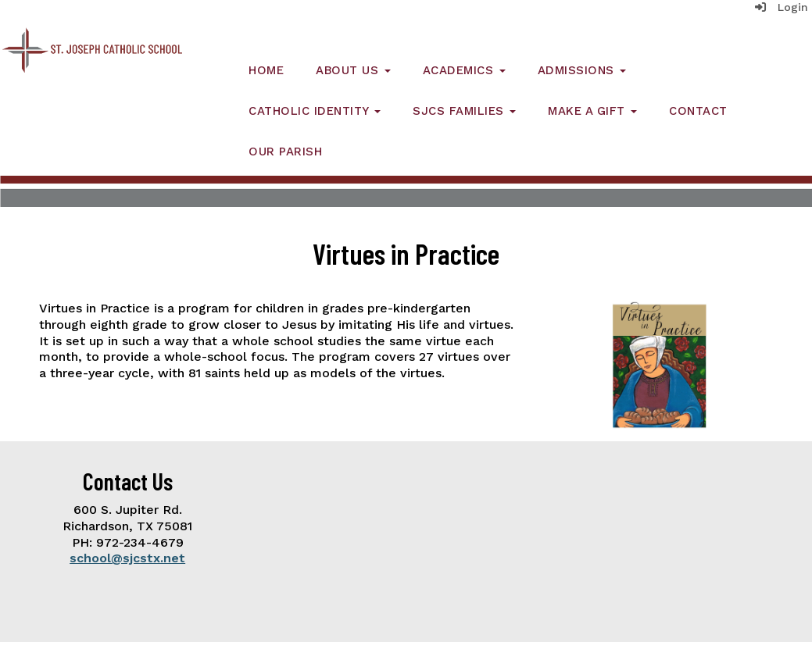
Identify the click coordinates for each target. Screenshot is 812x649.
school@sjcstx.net (127, 558)
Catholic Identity (315, 111)
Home (266, 70)
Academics (464, 70)
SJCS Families (464, 111)
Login (782, 7)
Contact (698, 111)
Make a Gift (592, 111)
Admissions (582, 70)
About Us (353, 70)
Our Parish (285, 152)
